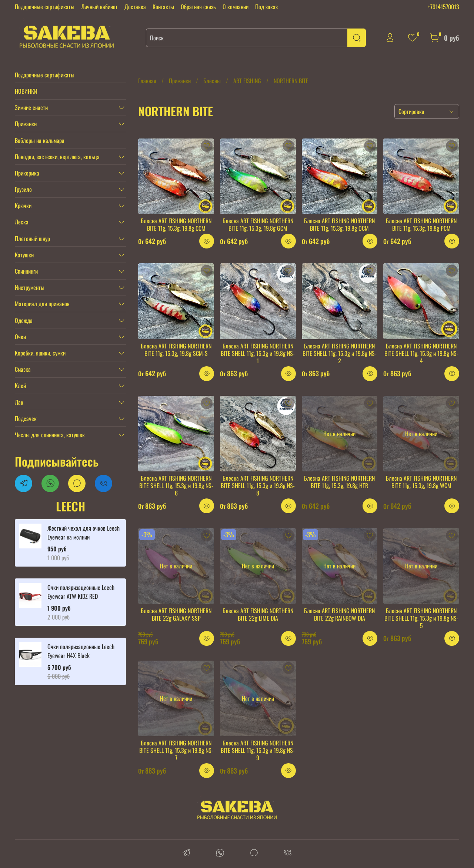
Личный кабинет (99, 7)
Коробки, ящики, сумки (40, 353)
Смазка (23, 369)
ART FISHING (247, 81)
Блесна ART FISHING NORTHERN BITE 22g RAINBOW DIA (339, 614)
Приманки (180, 81)
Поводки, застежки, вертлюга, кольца (57, 157)
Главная (147, 81)
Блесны (212, 81)
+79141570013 (443, 7)
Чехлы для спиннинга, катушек (50, 435)
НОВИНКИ (26, 91)
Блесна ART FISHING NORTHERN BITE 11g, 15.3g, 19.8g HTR (339, 482)
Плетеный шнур (32, 238)
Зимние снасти (31, 107)
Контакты (163, 7)
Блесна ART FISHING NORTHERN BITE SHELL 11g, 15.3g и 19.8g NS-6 (176, 485)
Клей (20, 385)
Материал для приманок (42, 304)
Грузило (23, 189)
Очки (20, 337)
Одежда (24, 320)
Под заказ (266, 7)
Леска (22, 222)
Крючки (23, 206)
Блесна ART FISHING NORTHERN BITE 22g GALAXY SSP (176, 614)
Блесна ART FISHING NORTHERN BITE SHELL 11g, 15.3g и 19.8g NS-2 (340, 353)
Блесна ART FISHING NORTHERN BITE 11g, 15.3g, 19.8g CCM (176, 224)
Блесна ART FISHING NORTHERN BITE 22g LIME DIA (258, 614)
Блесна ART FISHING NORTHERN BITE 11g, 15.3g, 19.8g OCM (339, 224)
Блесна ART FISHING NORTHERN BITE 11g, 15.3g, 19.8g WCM (421, 482)
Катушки (24, 255)
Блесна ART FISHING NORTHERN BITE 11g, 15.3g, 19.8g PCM (421, 224)
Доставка (135, 7)
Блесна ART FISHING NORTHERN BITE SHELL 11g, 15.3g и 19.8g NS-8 (258, 485)
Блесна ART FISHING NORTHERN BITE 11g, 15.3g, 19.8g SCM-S (176, 350)
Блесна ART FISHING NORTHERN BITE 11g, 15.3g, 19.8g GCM (258, 224)
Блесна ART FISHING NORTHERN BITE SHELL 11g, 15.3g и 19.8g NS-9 (258, 750)
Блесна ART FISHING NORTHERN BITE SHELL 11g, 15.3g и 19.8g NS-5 (421, 618)
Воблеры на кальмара (40, 140)
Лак (19, 402)
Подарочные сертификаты (45, 7)
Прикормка (27, 173)
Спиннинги (26, 271)
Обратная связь (198, 7)
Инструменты (30, 287)
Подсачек (26, 418)
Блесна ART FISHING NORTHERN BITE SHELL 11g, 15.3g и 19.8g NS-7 (176, 750)
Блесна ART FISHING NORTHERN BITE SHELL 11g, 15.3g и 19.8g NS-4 (421, 353)
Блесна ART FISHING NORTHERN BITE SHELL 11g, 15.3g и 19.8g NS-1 (258, 353)
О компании (236, 7)
